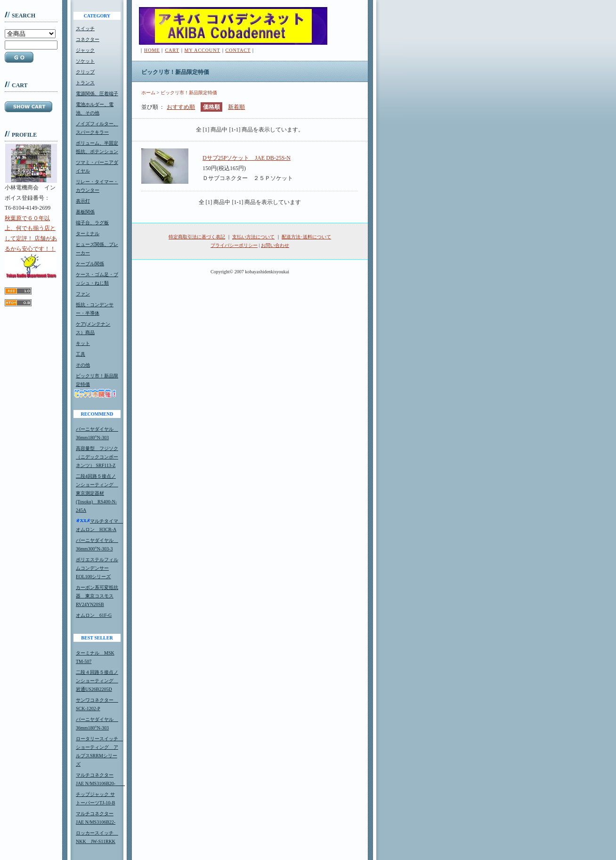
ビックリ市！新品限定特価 (189, 93)
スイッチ (85, 29)
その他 (83, 365)
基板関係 (85, 212)
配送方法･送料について (306, 237)
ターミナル (88, 233)
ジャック (85, 50)
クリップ (85, 72)
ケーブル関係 (90, 264)
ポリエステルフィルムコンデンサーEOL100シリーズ (97, 568)
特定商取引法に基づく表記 (197, 237)
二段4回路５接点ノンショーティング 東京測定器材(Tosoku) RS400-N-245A (97, 493)
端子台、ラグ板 (92, 223)
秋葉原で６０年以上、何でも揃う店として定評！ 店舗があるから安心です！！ (31, 246)
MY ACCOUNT (203, 50)
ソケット (85, 61)
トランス (85, 83)
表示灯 (83, 201)
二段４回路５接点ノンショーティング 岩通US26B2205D (97, 681)
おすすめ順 (181, 107)
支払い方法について (253, 237)
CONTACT (238, 50)
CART (172, 50)
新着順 (236, 107)
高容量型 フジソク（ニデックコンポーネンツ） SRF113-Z (97, 457)
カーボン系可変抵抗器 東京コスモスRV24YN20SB (97, 596)
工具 (81, 354)
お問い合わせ (275, 245)
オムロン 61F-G (94, 615)
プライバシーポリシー (234, 245)
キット (83, 343)
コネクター (88, 39)
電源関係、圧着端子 (97, 94)
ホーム (148, 93)
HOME (152, 50)
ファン (83, 294)
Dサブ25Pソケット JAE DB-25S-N (247, 158)
